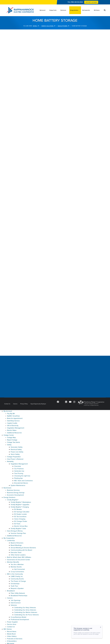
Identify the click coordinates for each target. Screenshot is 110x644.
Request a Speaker (17, 588)
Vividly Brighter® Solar (18, 529)
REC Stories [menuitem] (97, 10)
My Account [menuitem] (43, 10)
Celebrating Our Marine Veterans (26, 612)
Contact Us (7, 404)
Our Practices (19, 469)
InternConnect (16, 603)
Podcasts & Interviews (15, 639)
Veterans (14, 605)
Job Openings (16, 600)
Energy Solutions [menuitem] (74, 10)
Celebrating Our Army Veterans (25, 610)
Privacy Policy (24, 404)
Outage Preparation (14, 457)
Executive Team (16, 552)
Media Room (11, 634)
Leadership (11, 540)
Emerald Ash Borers (21, 483)
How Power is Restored (15, 459)
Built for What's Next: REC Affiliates (19, 557)
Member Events (16, 567)
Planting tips (18, 478)
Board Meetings (16, 545)
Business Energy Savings (16, 493)
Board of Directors (17, 543)
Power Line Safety (17, 452)
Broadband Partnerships (19, 596)
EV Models (18, 509)
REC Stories (8, 629)
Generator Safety (17, 447)
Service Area (12, 624)
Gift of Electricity (13, 426)
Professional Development (20, 620)
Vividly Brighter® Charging (20, 507)
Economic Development (15, 495)
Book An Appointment (15, 418)
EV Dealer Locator (21, 514)
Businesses (7, 488)
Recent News (12, 631)
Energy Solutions (9, 497)
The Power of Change (18, 581)
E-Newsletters (12, 641)
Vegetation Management (16, 428)
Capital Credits (12, 423)
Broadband (11, 591)
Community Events (17, 579)
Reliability (10, 461)
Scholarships (15, 584)
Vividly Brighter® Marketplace (21, 502)
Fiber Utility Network (18, 593)
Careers (15, 404)
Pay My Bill (11, 414)
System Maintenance (18, 485)
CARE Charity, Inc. (17, 576)
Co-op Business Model (18, 617)
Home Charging (20, 519)
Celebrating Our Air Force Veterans (26, 615)
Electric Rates (12, 430)
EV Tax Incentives (20, 517)
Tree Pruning (19, 473)
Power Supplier (12, 622)
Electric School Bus (21, 526)
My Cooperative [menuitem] (86, 10)
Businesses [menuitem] (63, 10)
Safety (9, 445)
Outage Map (11, 437)
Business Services (13, 490)
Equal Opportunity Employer (38, 404)
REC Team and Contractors (23, 481)
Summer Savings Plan (18, 533)
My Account (8, 411)
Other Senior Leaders (18, 555)
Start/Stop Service (13, 421)
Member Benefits (13, 562)
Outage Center (9, 435)
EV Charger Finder (21, 521)
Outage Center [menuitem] (53, 10)
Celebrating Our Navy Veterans (25, 608)
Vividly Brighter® (13, 500)
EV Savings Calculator (22, 512)
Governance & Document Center (19, 560)
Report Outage (12, 440)
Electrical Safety (16, 449)
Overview (18, 466)
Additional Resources (14, 433)
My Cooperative (9, 538)
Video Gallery (12, 636)
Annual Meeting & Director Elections (23, 548)
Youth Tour (14, 586)
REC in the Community (15, 574)
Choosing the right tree (22, 476)
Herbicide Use (19, 471)
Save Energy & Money (15, 531)
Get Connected (19, 569)
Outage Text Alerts (13, 442)
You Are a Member (17, 564)
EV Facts (17, 524)
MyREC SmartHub (13, 416)
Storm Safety (15, 454)
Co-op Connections (17, 572)
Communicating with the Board (21, 550)
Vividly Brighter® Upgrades (20, 505)
